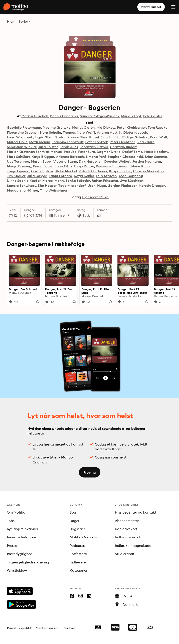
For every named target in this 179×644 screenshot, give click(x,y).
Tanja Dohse (84, 166)
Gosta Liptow (42, 171)
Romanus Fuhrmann (112, 166)
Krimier (62, 215)
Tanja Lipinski (18, 171)
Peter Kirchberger (131, 127)
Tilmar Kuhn (140, 166)
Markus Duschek (35, 116)
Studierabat (125, 554)
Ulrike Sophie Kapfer (24, 181)
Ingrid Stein (44, 137)
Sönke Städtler (78, 181)
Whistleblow (17, 570)
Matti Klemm (40, 142)
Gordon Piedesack (123, 186)
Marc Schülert (18, 157)
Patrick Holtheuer (93, 171)
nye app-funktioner (23, 529)
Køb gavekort (126, 529)
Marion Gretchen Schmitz (28, 152)
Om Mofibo (16, 512)
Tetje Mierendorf (72, 186)
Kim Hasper (47, 186)
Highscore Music (95, 197)
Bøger (75, 521)
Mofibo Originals (83, 537)
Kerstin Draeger (152, 186)
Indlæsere (78, 562)
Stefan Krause (67, 137)
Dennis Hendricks (64, 116)
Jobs (11, 521)
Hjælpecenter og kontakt (136, 512)
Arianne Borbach (70, 157)
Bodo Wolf (159, 137)
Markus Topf (131, 116)
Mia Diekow (106, 127)
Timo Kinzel (90, 137)
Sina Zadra (146, 142)
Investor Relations (22, 537)
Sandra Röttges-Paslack (100, 116)
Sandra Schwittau (22, 186)
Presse (12, 546)
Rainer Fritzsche (105, 181)
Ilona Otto (63, 166)
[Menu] (173, 7)
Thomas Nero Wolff (79, 132)
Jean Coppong (131, 176)
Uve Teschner (18, 161)
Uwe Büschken (131, 181)
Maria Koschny (156, 152)
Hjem (11, 21)
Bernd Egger (43, 166)
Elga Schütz (110, 137)
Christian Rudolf (123, 147)
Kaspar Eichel (120, 171)
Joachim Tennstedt (68, 142)
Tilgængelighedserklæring (28, 562)
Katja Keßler (84, 176)
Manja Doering (19, 166)
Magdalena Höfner (23, 190)
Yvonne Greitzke (57, 127)
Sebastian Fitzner (94, 147)
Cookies (69, 628)
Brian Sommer (156, 157)
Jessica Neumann (147, 161)
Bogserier (77, 529)
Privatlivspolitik (20, 628)
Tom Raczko (158, 127)
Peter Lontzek (97, 142)
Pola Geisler (153, 116)
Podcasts (77, 546)
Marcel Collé (17, 142)
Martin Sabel (41, 161)
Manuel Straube (63, 152)
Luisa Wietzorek (20, 137)
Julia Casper (37, 176)
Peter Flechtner (122, 142)
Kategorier (79, 570)
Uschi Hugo (97, 186)
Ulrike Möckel (66, 171)
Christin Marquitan (148, 171)
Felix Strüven (106, 176)
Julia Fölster (48, 147)
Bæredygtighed (20, 554)
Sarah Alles (69, 147)
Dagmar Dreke (109, 152)
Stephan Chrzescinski (125, 157)
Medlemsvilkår (47, 628)
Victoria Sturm (65, 161)
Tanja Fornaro (60, 176)
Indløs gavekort (128, 537)
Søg (73, 512)
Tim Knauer (16, 176)
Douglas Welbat (117, 161)
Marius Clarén (83, 127)
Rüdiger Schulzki (135, 137)
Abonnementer (127, 521)
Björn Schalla (50, 132)
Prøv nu (90, 472)
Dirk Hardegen (91, 161)
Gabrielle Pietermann (24, 127)
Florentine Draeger (22, 132)
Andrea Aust (107, 132)
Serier (23, 21)
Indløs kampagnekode (133, 546)
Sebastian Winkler (22, 147)
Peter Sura (87, 152)
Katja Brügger (43, 157)
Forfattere (78, 554)
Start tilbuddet (151, 7)
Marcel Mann (53, 181)
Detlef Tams (132, 152)
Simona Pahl (96, 157)
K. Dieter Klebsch (133, 132)
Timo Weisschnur (54, 190)
